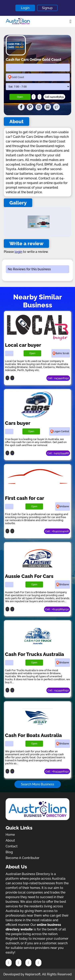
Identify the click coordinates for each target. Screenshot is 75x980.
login (18, 252)
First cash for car (25, 498)
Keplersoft (33, 974)
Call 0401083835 (54, 97)
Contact (12, 846)
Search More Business (38, 784)
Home (10, 835)
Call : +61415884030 (57, 609)
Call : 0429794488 (58, 453)
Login (25, 8)
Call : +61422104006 (57, 531)
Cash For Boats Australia (33, 735)
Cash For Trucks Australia (34, 654)
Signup (47, 8)
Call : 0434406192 (58, 378)
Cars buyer (18, 423)
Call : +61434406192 (57, 771)
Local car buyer (23, 345)
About (10, 840)
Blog (9, 852)
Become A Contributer (22, 858)
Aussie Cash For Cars (29, 576)
